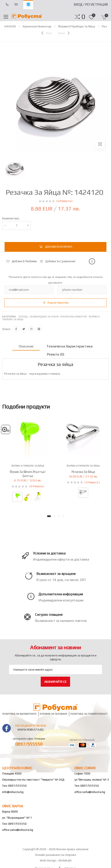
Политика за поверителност (89, 714)
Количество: (11, 218)
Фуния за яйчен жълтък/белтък (28, 474)
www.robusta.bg (31, 729)
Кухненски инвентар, (74, 317)
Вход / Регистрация (91, 4)
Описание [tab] (26, 346)
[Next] (64, 33)
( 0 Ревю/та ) (64, 201)
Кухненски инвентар (37, 26)
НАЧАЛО (10, 26)
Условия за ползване (53, 714)
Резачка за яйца (83, 472)
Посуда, (24, 317)
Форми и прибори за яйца (77, 26)
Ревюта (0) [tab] (55, 354)
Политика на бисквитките (19, 714)
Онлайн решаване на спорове (56, 855)
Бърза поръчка (58, 302)
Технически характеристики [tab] (69, 346)
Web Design (48, 860)
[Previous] (46, 33)
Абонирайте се (55, 682)
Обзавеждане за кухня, (45, 317)
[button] (83, 17)
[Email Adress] (55, 669)
